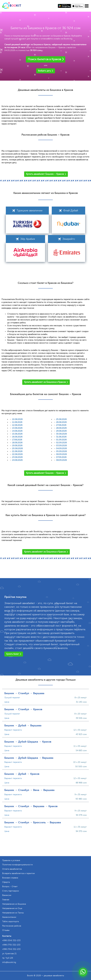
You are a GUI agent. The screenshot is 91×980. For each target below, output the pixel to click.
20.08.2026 (17, 448)
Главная (6, 900)
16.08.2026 (17, 437)
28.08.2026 (61, 428)
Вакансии (7, 895)
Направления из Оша (12, 908)
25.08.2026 (61, 419)
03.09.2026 (61, 446)
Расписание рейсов (12, 926)
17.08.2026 (17, 440)
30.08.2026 (61, 434)
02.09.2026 (61, 443)
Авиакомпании (9, 917)
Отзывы (6, 930)
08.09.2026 (61, 460)
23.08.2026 (17, 457)
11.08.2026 (17, 422)
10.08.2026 (17, 419)
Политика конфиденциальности (17, 865)
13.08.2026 (17, 428)
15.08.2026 (17, 434)
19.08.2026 (17, 446)
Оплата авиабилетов (12, 869)
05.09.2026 (61, 451)
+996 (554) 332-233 (11, 940)
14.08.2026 (17, 431)
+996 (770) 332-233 (11, 945)
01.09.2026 (61, 440)
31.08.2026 (61, 437)
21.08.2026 (17, 451)
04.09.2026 (61, 448)
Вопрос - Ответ (10, 886)
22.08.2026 (17, 454)
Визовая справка (10, 878)
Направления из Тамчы (13, 913)
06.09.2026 (61, 454)
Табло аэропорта (10, 921)
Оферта (6, 882)
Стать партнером (11, 891)
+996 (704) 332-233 (11, 949)
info (9, 962)
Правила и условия (11, 860)
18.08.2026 (17, 443)
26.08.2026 (61, 422)
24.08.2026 (17, 460)
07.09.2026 (61, 457)
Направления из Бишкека (14, 904)
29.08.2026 (61, 431)
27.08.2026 (61, 425)
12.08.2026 (17, 425)
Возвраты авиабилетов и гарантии (18, 873)
